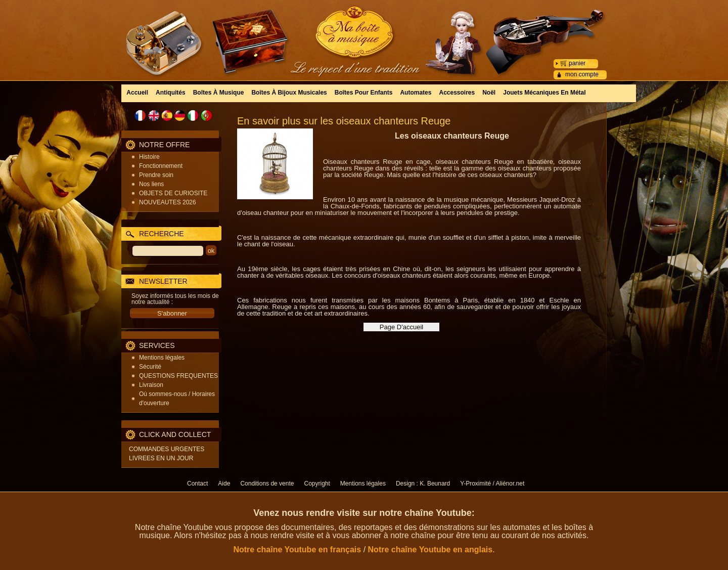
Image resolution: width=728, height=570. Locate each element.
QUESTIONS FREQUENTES (178, 376)
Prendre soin (156, 175)
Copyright (317, 484)
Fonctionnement (161, 166)
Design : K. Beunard (423, 484)
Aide (224, 484)
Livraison (151, 385)
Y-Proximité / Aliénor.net (492, 484)
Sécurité (150, 367)
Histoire (149, 157)
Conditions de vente (267, 484)
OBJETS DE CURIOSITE (173, 193)
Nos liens (151, 184)
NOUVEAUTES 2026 (168, 202)
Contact (197, 484)
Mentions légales (162, 358)
